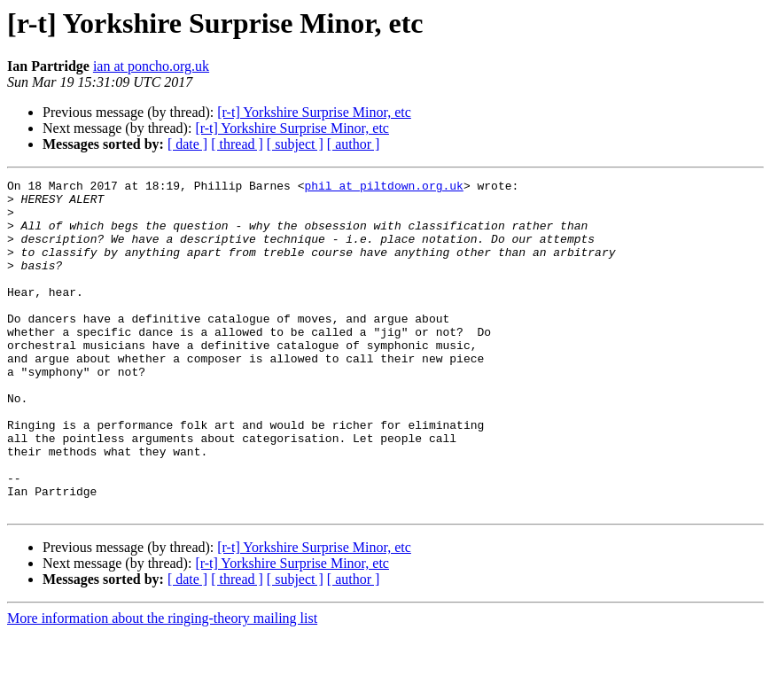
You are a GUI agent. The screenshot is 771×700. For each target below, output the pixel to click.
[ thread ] (237, 144)
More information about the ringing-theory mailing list (162, 684)
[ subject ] (295, 144)
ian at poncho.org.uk (151, 66)
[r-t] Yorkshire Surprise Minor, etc (314, 112)
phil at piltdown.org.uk (383, 188)
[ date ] (187, 144)
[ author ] (354, 144)
